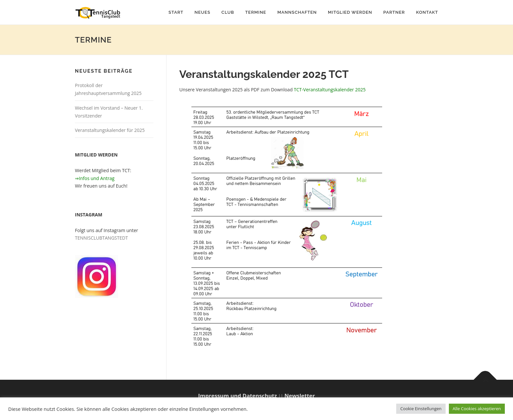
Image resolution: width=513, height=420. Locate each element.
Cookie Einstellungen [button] (421, 409)
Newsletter (300, 396)
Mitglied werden (350, 12)
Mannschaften (297, 12)
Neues (202, 12)
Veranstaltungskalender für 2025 (110, 130)
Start (176, 12)
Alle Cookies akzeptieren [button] (477, 409)
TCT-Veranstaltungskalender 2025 (330, 90)
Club (228, 12)
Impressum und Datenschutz (237, 396)
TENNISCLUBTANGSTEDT (101, 238)
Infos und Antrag (97, 178)
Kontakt (427, 12)
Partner (394, 12)
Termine (256, 12)
